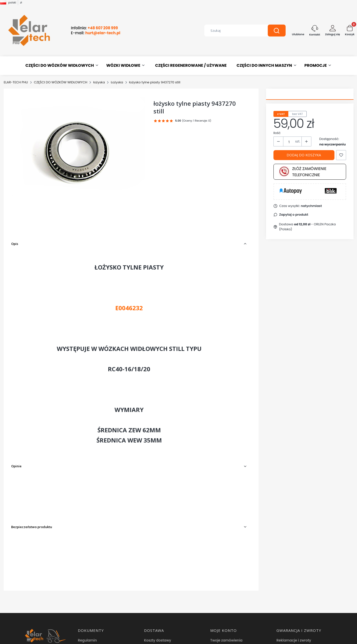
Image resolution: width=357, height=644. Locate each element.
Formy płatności (158, 566)
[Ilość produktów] (289, 142)
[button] (277, 31)
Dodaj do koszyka (304, 155)
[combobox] (232, 31)
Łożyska (117, 82)
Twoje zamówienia (226, 558)
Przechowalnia (223, 573)
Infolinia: (94, 28)
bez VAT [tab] (297, 114)
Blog (82, 604)
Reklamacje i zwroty (294, 558)
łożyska (99, 82)
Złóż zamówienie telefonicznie (303, 172)
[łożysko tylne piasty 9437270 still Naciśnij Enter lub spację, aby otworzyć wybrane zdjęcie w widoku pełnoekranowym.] (78, 147)
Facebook (87, 619)
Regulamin (87, 558)
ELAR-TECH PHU (16, 82)
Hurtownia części (93, 611)
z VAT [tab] (281, 114)
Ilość (277, 133)
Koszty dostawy (158, 558)
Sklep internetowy (177, 638)
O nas (83, 597)
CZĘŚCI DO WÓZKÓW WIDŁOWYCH (61, 82)
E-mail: (96, 33)
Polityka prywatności (96, 566)
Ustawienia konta (225, 566)
